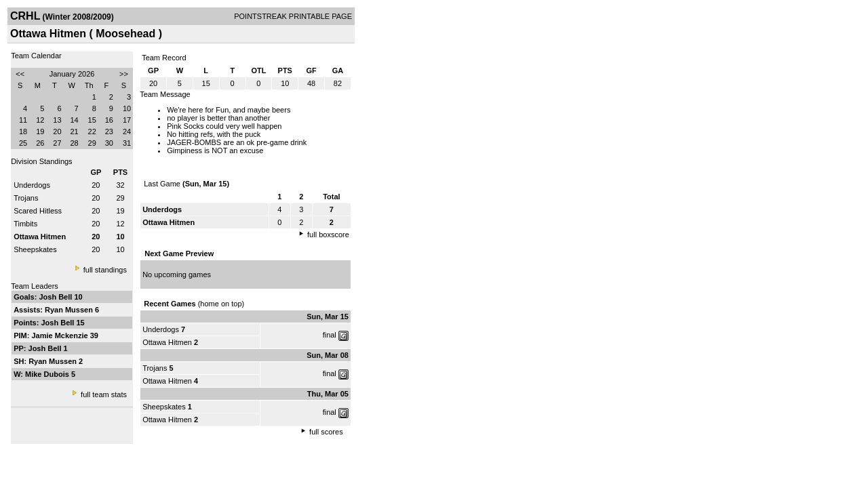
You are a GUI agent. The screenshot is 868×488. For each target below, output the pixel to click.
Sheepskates (35, 249)
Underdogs (32, 185)
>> (124, 74)
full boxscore (328, 235)
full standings (105, 270)
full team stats (104, 394)
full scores (326, 432)
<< (20, 74)
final (330, 335)
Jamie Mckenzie (60, 335)
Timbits (25, 224)
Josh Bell (56, 297)
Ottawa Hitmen (168, 342)
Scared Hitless (38, 211)
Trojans (26, 198)
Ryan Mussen (70, 310)
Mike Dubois (48, 374)
